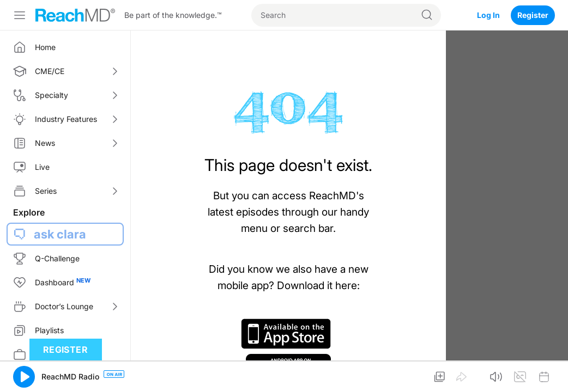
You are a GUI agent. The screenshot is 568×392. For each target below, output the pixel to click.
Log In (488, 15)
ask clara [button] (60, 234)
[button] (24, 377)
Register (533, 15)
